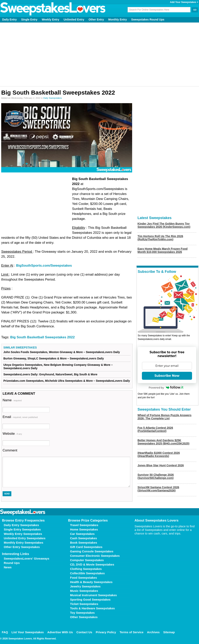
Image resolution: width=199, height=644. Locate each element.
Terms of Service (132, 632)
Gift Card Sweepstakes (86, 547)
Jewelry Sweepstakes (85, 586)
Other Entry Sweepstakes (22, 547)
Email (20, 417)
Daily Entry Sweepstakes (21, 525)
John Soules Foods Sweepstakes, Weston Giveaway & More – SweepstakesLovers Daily (62, 352)
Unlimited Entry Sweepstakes (25, 538)
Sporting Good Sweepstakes (90, 599)
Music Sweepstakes (84, 591)
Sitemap (169, 632)
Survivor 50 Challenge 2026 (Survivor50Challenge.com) (156, 476)
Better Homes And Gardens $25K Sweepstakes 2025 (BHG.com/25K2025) (163, 442)
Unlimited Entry (74, 20)
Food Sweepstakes (83, 578)
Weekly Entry (51, 20)
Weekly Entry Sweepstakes (23, 534)
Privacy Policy (106, 632)
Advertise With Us (60, 632)
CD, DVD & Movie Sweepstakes (92, 564)
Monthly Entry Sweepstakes (23, 543)
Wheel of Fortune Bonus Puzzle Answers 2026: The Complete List (164, 417)
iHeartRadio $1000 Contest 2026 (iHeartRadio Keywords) (159, 454)
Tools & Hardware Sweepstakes (92, 608)
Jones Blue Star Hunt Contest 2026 (161, 465)
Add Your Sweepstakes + (184, 2)
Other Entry (96, 20)
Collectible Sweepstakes (87, 573)
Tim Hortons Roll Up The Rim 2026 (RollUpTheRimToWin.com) (160, 238)
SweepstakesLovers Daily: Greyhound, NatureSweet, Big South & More (50, 374)
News (8, 567)
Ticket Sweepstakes (84, 604)
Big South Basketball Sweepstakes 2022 (42, 337)
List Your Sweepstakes (28, 632)
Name (12, 400)
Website (12, 434)
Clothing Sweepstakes (86, 569)
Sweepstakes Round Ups (148, 20)
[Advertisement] (99, 54)
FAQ (5, 632)
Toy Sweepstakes (82, 613)
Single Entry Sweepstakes (22, 529)
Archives (153, 632)
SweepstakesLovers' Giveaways (27, 558)
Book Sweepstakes (84, 543)
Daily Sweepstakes (53, 98)
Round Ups (12, 563)
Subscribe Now (167, 376)
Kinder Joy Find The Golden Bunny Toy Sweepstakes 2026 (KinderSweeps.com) (164, 225)
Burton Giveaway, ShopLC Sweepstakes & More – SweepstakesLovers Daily (54, 358)
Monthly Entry (118, 20)
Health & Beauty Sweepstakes (91, 582)
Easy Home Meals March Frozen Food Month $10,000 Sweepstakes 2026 (162, 250)
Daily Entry (9, 20)
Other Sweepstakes (84, 617)
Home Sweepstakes (84, 529)
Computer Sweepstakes (87, 560)
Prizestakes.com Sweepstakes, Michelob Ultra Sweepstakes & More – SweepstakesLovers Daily (67, 381)
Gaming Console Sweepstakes (92, 551)
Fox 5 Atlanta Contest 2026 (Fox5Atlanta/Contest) (155, 429)
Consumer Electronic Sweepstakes (95, 556)
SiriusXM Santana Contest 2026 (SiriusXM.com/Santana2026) (158, 489)
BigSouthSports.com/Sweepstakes (44, 266)
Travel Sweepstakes (84, 525)
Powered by (166, 388)
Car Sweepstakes (82, 534)
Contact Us (84, 632)
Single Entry (29, 20)
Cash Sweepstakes (83, 538)
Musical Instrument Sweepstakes (93, 595)
